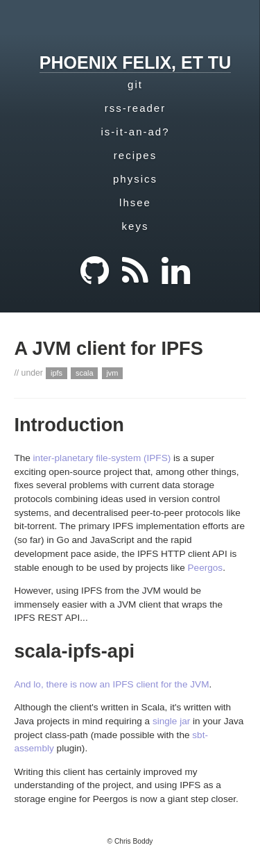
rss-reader (135, 108)
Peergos (206, 568)
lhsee (135, 202)
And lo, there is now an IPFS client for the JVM (111, 684)
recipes (135, 155)
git (135, 84)
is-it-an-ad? (135, 132)
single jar (171, 721)
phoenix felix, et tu (135, 62)
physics (135, 179)
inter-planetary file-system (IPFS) (102, 458)
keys (136, 226)
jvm (112, 373)
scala (85, 373)
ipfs (57, 373)
